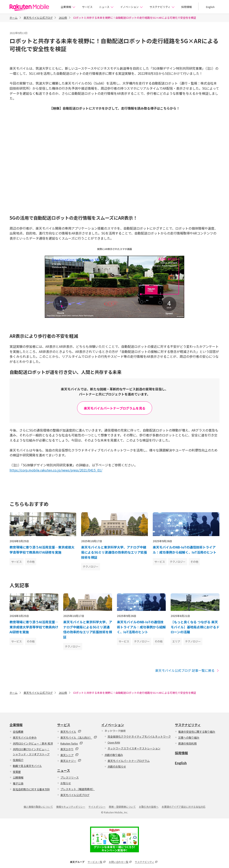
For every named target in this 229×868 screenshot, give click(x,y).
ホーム (14, 18)
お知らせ (66, 783)
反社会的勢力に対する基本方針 (31, 789)
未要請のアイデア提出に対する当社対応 (184, 807)
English (210, 7)
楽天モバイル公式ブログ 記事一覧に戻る (187, 670)
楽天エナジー (71, 761)
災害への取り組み (189, 737)
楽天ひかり (69, 749)
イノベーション (132, 7)
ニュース (106, 7)
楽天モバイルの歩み (25, 737)
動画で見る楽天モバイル (27, 766)
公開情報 (18, 777)
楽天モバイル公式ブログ (38, 18)
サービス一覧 (97, 862)
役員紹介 (18, 760)
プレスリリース (70, 777)
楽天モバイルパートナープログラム (129, 761)
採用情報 (186, 7)
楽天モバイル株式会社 (29, 7)
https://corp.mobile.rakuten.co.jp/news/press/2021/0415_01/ (56, 470)
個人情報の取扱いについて (38, 807)
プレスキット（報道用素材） (78, 789)
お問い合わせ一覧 (120, 862)
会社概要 (18, 732)
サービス (87, 7)
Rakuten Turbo (72, 743)
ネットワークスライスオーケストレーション (134, 748)
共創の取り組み (114, 755)
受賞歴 (17, 772)
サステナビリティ (162, 7)
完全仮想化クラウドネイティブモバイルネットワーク (139, 736)
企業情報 (68, 7)
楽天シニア (69, 755)
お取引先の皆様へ (149, 807)
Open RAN (114, 742)
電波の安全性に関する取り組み (197, 732)
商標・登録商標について (122, 807)
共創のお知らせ (117, 766)
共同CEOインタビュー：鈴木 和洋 (33, 743)
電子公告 (18, 783)
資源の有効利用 (187, 743)
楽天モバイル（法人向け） (79, 737)
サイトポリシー (97, 807)
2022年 (63, 18)
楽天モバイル (71, 732)
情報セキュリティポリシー (71, 807)
